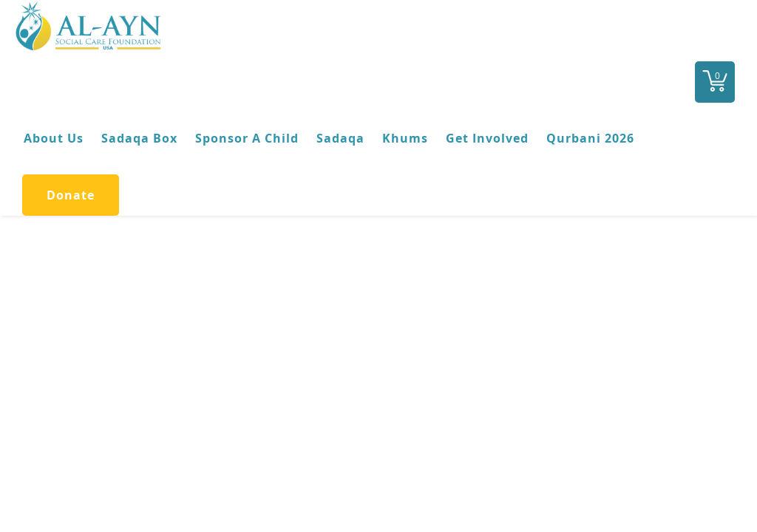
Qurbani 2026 (590, 138)
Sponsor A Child (247, 138)
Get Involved (487, 138)
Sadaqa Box (139, 138)
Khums (405, 138)
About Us (54, 138)
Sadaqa (340, 138)
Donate (71, 195)
